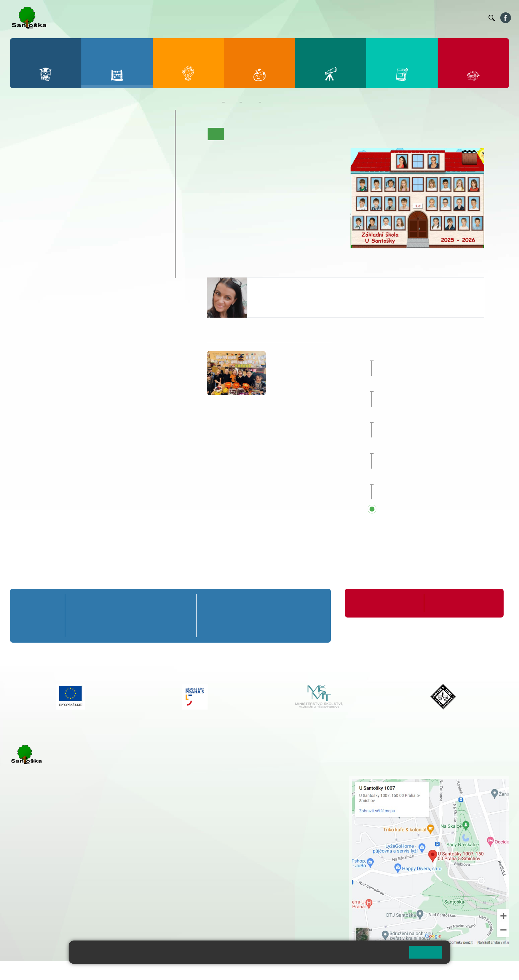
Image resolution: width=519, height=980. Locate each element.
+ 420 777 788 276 (80, 894)
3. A (83, 136)
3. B (83, 149)
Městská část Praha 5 (33, 921)
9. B (113, 201)
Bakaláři (276, 18)
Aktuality (257, 134)
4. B (113, 149)
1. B (24, 149)
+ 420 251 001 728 (231, 787)
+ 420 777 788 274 (229, 794)
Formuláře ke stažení (452, 603)
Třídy (250, 102)
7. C (53, 214)
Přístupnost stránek (202, 970)
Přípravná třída (40, 116)
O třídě (235, 134)
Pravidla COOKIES (250, 970)
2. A (54, 136)
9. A (113, 188)
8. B (83, 201)
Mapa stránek (135, 970)
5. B (143, 149)
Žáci (232, 102)
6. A (24, 188)
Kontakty (474, 18)
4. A (113, 136)
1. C (24, 162)
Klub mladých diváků (49, 258)
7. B (53, 201)
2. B (53, 149)
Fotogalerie (353, 134)
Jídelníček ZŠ (325, 18)
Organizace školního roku (380, 603)
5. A (143, 136)
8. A (83, 188)
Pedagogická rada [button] (416, 355)
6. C (24, 214)
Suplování (392, 18)
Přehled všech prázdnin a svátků (435, 509)
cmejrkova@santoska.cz (51, 867)
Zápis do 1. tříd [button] (420, 479)
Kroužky (30, 232)
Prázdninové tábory (47, 245)
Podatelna (418, 18)
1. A (24, 136)
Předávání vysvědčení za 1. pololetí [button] (438, 417)
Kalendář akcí (320, 134)
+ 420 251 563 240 (39, 894)
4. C (113, 162)
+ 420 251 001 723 (39, 860)
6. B (24, 201)
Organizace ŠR (360, 18)
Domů (213, 102)
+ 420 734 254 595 (264, 815)
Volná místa (447, 18)
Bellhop (298, 18)
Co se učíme (286, 134)
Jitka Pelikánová (276, 284)
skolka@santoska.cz (47, 901)
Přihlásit (165, 970)
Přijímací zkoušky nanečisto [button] (429, 386)
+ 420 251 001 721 (232, 780)
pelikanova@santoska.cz (283, 297)
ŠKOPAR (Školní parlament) (59, 271)
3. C (83, 162)
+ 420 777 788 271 (80, 860)
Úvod (216, 134)
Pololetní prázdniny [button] (418, 447)
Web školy (497, 970)
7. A (54, 188)
